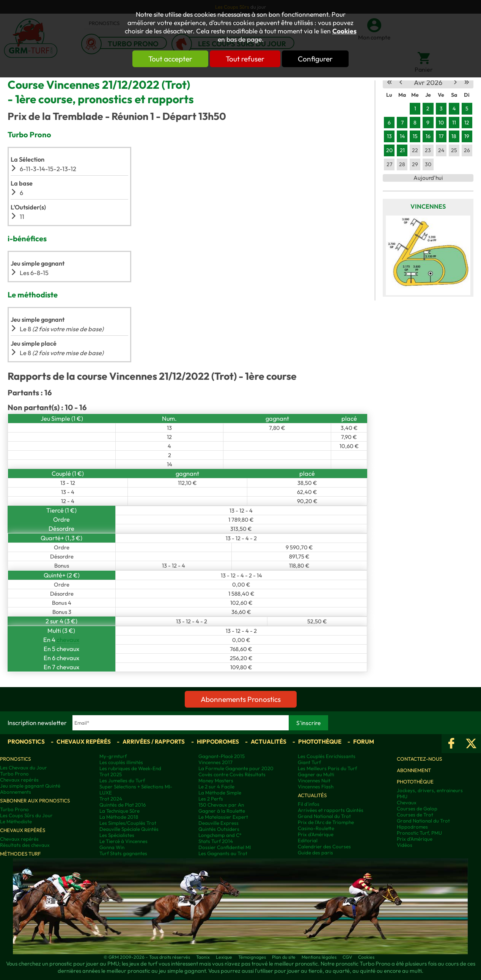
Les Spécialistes (117, 835)
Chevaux (407, 802)
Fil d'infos (309, 804)
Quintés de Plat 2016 (123, 805)
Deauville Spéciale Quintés (129, 829)
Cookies (344, 31)
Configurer (315, 59)
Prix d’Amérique (415, 839)
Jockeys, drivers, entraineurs (430, 790)
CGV (347, 957)
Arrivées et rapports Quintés (331, 810)
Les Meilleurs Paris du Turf (327, 768)
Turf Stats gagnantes (123, 853)
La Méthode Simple (220, 793)
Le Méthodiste (16, 821)
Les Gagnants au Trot (223, 853)
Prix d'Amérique (316, 834)
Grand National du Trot (324, 816)
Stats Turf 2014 (216, 841)
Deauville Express (218, 823)
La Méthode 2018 (119, 817)
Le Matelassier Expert (223, 817)
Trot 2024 (111, 799)
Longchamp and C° (220, 835)
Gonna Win (112, 847)
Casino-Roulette (316, 828)
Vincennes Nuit (314, 780)
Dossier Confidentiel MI (225, 847)
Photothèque (320, 742)
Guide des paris (315, 853)
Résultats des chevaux (25, 845)
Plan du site (284, 957)
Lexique (224, 957)
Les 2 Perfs (211, 799)
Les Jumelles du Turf (122, 780)
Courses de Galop (417, 809)
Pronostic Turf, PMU (419, 833)
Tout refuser (245, 59)
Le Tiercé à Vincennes (123, 841)
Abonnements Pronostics (241, 699)
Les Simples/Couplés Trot (128, 823)
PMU (402, 796)
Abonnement (414, 770)
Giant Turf (309, 762)
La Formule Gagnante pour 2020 (236, 768)
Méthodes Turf (20, 854)
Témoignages (252, 957)
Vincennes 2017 (215, 762)
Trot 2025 (111, 774)
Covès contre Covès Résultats (232, 774)
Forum (364, 742)
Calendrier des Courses (324, 846)
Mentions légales (319, 957)
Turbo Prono (14, 774)
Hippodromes (218, 742)
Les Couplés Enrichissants (327, 756)
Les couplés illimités (121, 762)
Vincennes (428, 206)
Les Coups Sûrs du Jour (26, 815)
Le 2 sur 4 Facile (216, 787)
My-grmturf (113, 756)
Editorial (308, 840)
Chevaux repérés (84, 742)
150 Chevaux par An (221, 805)
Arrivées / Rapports (154, 742)
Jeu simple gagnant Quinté (30, 786)
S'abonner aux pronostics (35, 801)
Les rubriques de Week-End (130, 768)
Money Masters (216, 780)
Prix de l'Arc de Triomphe (326, 822)
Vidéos (405, 845)
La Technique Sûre (119, 811)
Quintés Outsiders (219, 829)
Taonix (203, 957)
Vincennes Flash (316, 787)
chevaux (68, 640)
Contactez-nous (419, 759)
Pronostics (26, 742)
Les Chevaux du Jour (24, 768)
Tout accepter (170, 59)
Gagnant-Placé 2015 (222, 756)
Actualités (269, 742)
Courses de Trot (415, 815)
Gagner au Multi (316, 774)
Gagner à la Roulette (222, 811)
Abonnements (16, 792)
